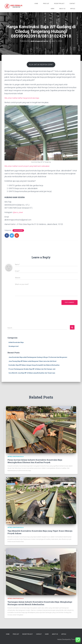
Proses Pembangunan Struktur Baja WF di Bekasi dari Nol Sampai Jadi (32, 369)
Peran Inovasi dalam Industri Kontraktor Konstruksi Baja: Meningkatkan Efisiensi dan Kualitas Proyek (35, 461)
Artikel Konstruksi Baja (16, 342)
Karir (53, 9)
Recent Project (59, 4)
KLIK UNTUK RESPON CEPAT (41, 65)
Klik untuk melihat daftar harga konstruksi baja (22, 98)
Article (73, 9)
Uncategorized (18, 230)
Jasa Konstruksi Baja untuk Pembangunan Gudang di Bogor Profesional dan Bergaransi (38, 357)
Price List (46, 4)
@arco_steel (18, 212)
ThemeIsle (74, 639)
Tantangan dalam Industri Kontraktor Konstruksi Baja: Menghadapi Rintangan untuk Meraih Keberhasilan (40, 603)
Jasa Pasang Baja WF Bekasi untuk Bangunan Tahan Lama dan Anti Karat (32, 361)
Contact (72, 4)
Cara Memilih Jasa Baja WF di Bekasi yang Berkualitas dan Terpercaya (32, 373)
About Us (62, 9)
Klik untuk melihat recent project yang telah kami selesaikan (28, 166)
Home (36, 4)
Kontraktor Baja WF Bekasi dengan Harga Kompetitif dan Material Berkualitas (34, 365)
